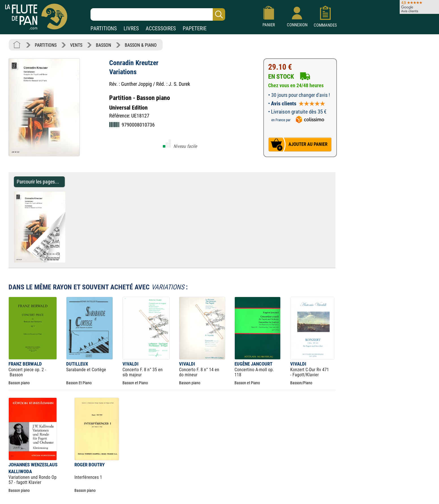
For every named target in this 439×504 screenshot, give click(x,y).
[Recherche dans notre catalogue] (158, 14)
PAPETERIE (195, 28)
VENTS (76, 45)
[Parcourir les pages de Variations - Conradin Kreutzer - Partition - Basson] (68, 261)
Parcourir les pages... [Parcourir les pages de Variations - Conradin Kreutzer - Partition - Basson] (38, 182)
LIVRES (131, 28)
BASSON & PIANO (141, 45)
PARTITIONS (104, 28)
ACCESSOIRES (161, 28)
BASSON (104, 45)
